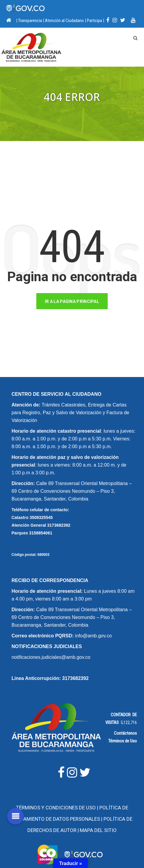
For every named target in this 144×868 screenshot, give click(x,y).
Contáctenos (125, 733)
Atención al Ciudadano (64, 21)
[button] (15, 816)
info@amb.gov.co (93, 636)
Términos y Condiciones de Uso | (58, 808)
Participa (94, 21)
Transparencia (30, 21)
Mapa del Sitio (98, 830)
